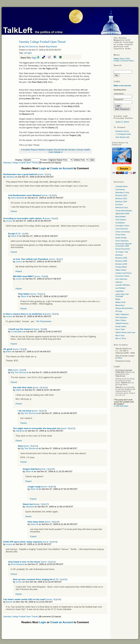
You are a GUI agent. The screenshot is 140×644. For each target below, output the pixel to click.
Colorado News (121, 186)
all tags (28, 53)
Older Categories (122, 314)
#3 (57, 314)
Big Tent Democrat (30, 47)
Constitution (120, 223)
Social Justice (121, 326)
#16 (55, 542)
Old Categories (121, 317)
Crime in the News (123, 232)
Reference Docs (122, 208)
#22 (65, 579)
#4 (25, 349)
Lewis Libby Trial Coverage (122, 295)
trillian (9, 352)
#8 (46, 276)
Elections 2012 (121, 198)
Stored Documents (123, 249)
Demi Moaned (17, 198)
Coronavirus (120, 189)
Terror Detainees (122, 241)
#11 (43, 294)
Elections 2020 (121, 264)
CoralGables (17, 332)
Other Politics (121, 320)
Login (43, 168)
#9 (24, 370)
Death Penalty (121, 238)
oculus (9, 221)
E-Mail (116, 61)
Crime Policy (120, 235)
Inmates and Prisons (123, 273)
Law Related (120, 288)
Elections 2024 (121, 202)
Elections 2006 (121, 258)
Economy (119, 204)
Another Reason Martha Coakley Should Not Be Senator (49, 150)
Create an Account (62, 168)
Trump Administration (124, 211)
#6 (45, 329)
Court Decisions (122, 229)
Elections (119, 255)
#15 (52, 469)
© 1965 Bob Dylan (121, 406)
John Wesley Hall (122, 137)
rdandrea (10, 177)
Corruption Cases (122, 226)
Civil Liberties (121, 220)
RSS (128, 59)
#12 (73, 428)
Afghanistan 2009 (122, 213)
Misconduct (120, 305)
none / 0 (42, 174)
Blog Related (51, 47)
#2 (56, 218)
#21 (53, 562)
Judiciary (119, 282)
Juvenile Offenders (123, 285)
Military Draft (120, 302)
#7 (61, 259)
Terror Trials (120, 329)
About (122, 59)
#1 (49, 174)
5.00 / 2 (58, 579)
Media (118, 299)
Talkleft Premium (122, 323)
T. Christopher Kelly (123, 134)
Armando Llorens (122, 131)
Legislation (120, 291)
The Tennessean (44, 321)
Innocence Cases (122, 276)
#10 (45, 388)
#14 (35, 446)
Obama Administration (124, 308)
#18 (57, 522)
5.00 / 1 (20, 234)
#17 (46, 504)
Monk (120, 358)
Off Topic (119, 311)
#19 (53, 487)
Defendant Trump (122, 193)
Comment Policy (127, 61)
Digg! (34, 58)
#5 (26, 234)
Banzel (9, 602)
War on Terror (121, 338)
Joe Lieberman (121, 279)
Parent (14, 211)
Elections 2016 (121, 195)
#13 (44, 411)
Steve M (15, 236)
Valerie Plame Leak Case (125, 332)
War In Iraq (120, 335)
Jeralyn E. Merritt (122, 122)
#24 (58, 599)
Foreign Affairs (121, 267)
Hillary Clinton (121, 270)
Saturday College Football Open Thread (20, 163)
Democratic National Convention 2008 (123, 245)
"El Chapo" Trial (122, 252)
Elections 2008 (121, 261)
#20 (54, 195)
